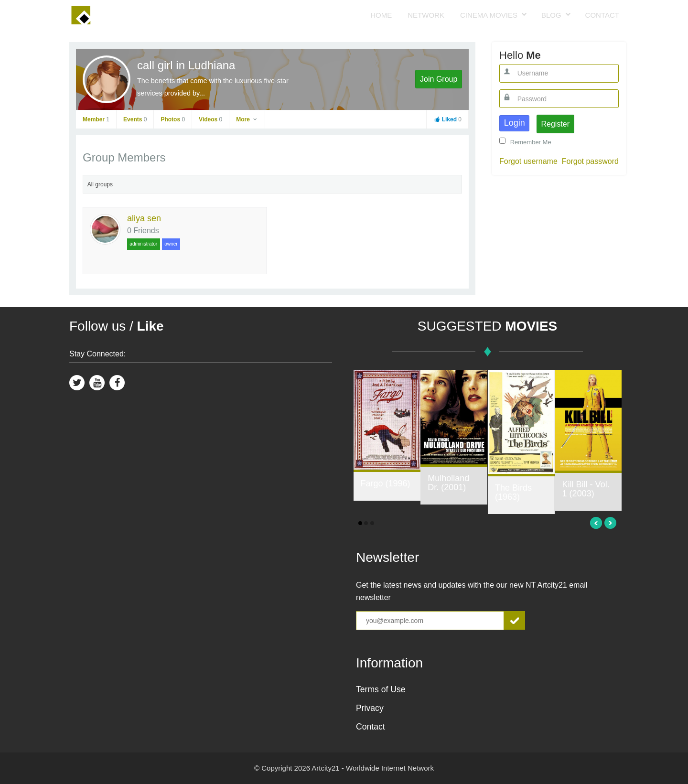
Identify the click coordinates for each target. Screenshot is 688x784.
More (247, 119)
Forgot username (528, 161)
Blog (551, 15)
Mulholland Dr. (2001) (448, 483)
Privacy (370, 708)
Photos (173, 119)
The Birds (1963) (513, 493)
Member (96, 119)
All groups (100, 184)
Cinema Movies (489, 15)
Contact (602, 15)
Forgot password (590, 161)
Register (555, 124)
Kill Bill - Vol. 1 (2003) (586, 489)
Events (135, 119)
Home (381, 15)
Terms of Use (381, 689)
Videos (210, 119)
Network (426, 15)
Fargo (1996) (386, 483)
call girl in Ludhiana (186, 65)
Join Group (439, 79)
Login (515, 123)
